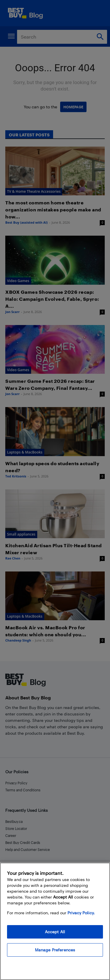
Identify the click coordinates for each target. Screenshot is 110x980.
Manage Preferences (55, 950)
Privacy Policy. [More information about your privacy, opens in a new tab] (81, 913)
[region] (55, 921)
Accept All (55, 932)
